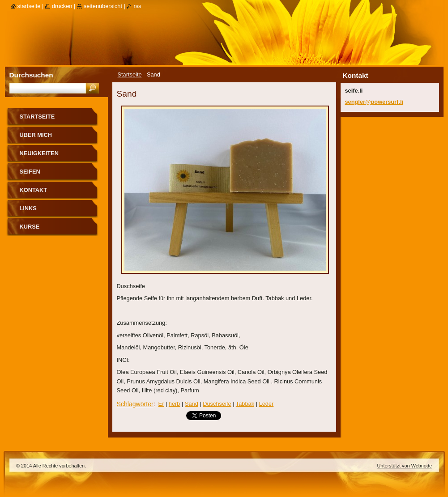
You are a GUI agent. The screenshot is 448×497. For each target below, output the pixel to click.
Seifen (30, 172)
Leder (267, 404)
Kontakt (34, 190)
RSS (137, 6)
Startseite (130, 74)
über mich (36, 135)
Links (28, 208)
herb (175, 404)
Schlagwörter (135, 404)
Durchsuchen (31, 75)
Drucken (62, 6)
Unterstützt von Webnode (404, 466)
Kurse (30, 227)
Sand (192, 404)
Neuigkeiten (39, 153)
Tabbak (245, 404)
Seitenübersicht (103, 6)
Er (161, 404)
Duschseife (217, 404)
